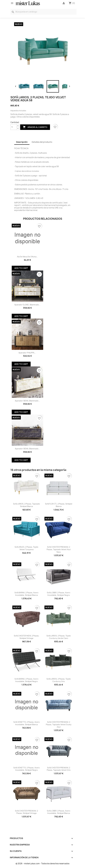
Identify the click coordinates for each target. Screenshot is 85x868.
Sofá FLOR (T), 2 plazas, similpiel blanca (59, 505)
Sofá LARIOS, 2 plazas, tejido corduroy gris (59, 680)
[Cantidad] (13, 127)
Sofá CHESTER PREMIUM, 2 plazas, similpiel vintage (26, 812)
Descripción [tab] (22, 142)
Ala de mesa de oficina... (27, 257)
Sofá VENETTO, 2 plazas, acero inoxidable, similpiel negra (27, 769)
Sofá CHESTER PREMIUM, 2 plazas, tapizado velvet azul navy (59, 549)
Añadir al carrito (35, 127)
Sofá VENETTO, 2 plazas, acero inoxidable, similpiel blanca (27, 723)
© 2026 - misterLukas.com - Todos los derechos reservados (42, 864)
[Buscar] (44, 12)
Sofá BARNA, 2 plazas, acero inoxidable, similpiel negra (26, 680)
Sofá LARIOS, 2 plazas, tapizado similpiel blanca (27, 505)
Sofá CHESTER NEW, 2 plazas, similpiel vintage (27, 637)
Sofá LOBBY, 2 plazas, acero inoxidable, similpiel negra (59, 594)
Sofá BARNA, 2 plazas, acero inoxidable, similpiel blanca (26, 594)
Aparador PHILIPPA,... (27, 353)
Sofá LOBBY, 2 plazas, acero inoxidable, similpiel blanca (59, 812)
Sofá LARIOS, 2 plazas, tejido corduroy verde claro (59, 637)
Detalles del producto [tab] (42, 142)
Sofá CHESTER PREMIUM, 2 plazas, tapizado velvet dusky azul (59, 724)
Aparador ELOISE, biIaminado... (27, 305)
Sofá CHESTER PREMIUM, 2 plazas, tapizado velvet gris (59, 769)
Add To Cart (21, 268)
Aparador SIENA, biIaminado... (27, 401)
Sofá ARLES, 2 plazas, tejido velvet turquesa (26, 548)
